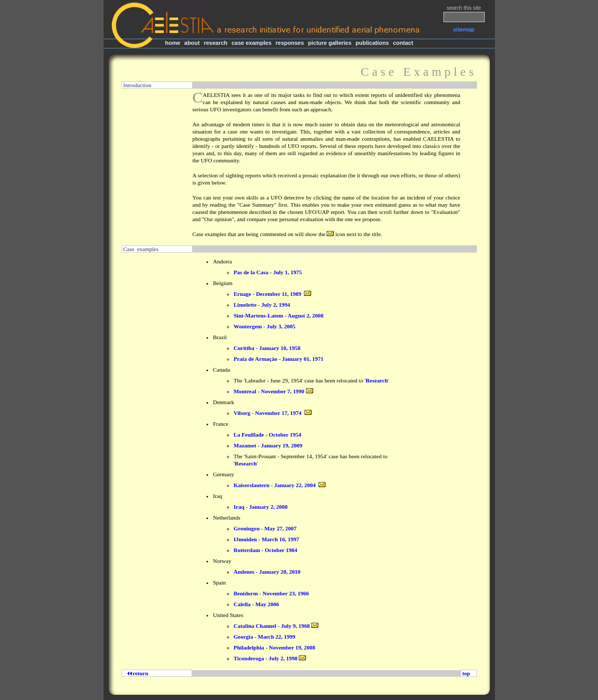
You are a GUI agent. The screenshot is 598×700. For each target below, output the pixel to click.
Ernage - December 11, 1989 (268, 294)
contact (403, 43)
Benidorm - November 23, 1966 (271, 593)
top (466, 673)
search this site (464, 8)
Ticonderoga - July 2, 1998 (266, 658)
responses (290, 43)
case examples (251, 43)
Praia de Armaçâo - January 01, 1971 (279, 359)
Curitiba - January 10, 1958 (267, 348)
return (139, 673)
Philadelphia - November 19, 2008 (275, 647)
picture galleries (330, 43)
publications (372, 43)
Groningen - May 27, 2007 (265, 528)
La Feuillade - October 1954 (268, 435)
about (192, 43)
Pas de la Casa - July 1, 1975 (268, 272)
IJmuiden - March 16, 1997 (267, 539)
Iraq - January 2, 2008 (261, 507)
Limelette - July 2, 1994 (262, 305)
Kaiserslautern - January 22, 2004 (275, 485)
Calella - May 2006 (257, 604)
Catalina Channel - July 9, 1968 (272, 626)
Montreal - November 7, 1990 (269, 391)
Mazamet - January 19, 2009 (268, 445)
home (173, 43)
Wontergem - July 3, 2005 (265, 326)
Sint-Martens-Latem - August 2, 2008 (279, 315)
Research (377, 380)
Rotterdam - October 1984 (266, 550)
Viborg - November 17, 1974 (268, 413)
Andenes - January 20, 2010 (267, 572)
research (216, 43)
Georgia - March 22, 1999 (265, 637)
